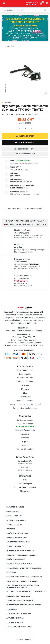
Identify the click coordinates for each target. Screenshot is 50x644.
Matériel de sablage (14, 559)
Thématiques (25, 397)
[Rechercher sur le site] (22, 10)
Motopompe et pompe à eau (17, 596)
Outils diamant (12, 511)
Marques (25, 389)
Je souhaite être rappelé (32, 208)
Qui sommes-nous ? (25, 370)
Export (25, 442)
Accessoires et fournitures (17, 627)
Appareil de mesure (13, 618)
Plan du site (25, 491)
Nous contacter (25, 374)
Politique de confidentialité (25, 487)
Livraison (25, 438)
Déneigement (10, 609)
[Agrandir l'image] (45, 93)
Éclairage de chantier (15, 520)
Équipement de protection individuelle (22, 605)
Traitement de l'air (13, 622)
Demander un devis (25, 142)
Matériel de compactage (16, 533)
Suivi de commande (25, 420)
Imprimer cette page (11, 208)
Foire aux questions (25, 401)
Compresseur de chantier (16, 542)
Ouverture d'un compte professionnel (25, 404)
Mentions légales (25, 484)
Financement (25, 434)
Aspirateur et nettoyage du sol (19, 600)
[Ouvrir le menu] (4, 3)
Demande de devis (25, 378)
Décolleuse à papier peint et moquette (22, 568)
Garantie (25, 445)
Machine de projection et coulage (20, 555)
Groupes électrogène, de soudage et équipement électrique (21, 587)
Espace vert (10, 572)
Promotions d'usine (13, 507)
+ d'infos (25, 170)
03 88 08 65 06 (21, 281)
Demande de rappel (25, 382)
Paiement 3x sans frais (25, 430)
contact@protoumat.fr (27, 340)
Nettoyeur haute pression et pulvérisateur (24, 592)
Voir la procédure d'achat (25, 154)
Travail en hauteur (13, 546)
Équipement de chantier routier (19, 551)
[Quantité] (26, 129)
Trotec (12, 114)
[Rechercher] (45, 10)
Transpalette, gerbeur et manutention (22, 577)
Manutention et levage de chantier (21, 581)
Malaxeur (9, 529)
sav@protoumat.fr (33, 343)
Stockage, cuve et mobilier (17, 614)
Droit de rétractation (25, 449)
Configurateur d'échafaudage (25, 408)
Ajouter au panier (25, 136)
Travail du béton (12, 525)
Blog (25, 393)
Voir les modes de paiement (25, 149)
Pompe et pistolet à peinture (18, 564)
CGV (25, 480)
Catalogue (25, 385)
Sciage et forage (12, 516)
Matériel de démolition (15, 538)
